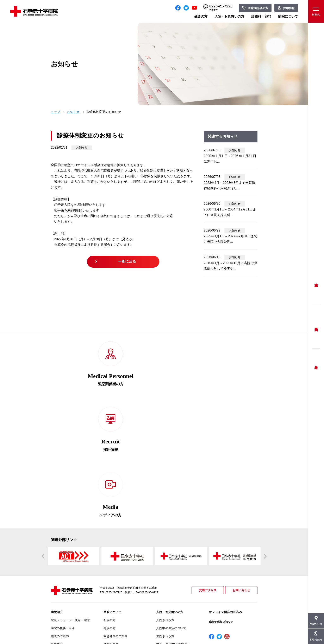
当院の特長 (58, 541)
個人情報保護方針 (63, 557)
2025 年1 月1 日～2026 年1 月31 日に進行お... (230, 159)
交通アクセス (206, 471)
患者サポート (113, 585)
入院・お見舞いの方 (229, 16)
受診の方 (201, 16)
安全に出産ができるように (122, 557)
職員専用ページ (244, 632)
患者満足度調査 (61, 565)
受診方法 (316, 282)
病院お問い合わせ (221, 503)
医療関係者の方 (258, 8)
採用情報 (289, 8)
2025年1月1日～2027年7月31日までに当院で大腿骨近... (231, 239)
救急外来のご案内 (116, 517)
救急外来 (316, 362)
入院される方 (165, 501)
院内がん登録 (60, 592)
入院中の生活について (171, 509)
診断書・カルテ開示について (123, 577)
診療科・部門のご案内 (171, 536)
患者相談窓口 (113, 541)
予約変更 (316, 326)
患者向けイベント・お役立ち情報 (70, 610)
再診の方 (110, 509)
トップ (55, 112)
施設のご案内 (60, 517)
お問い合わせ (241, 471)
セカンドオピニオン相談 (120, 533)
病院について (288, 16)
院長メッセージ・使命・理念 (70, 501)
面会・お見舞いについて (173, 525)
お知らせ (73, 112)
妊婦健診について (116, 549)
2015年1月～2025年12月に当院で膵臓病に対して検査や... (230, 266)
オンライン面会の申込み (225, 493)
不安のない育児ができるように (123, 567)
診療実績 (57, 525)
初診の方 (110, 501)
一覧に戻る (128, 262)
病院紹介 (57, 493)
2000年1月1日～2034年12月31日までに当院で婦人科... (230, 212)
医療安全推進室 (61, 573)
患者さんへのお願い (64, 533)
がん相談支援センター (66, 600)
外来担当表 (111, 525)
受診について (113, 493)
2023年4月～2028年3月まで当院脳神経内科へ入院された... (229, 186)
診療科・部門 (261, 16)
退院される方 (165, 517)
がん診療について (63, 584)
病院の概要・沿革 (63, 509)
